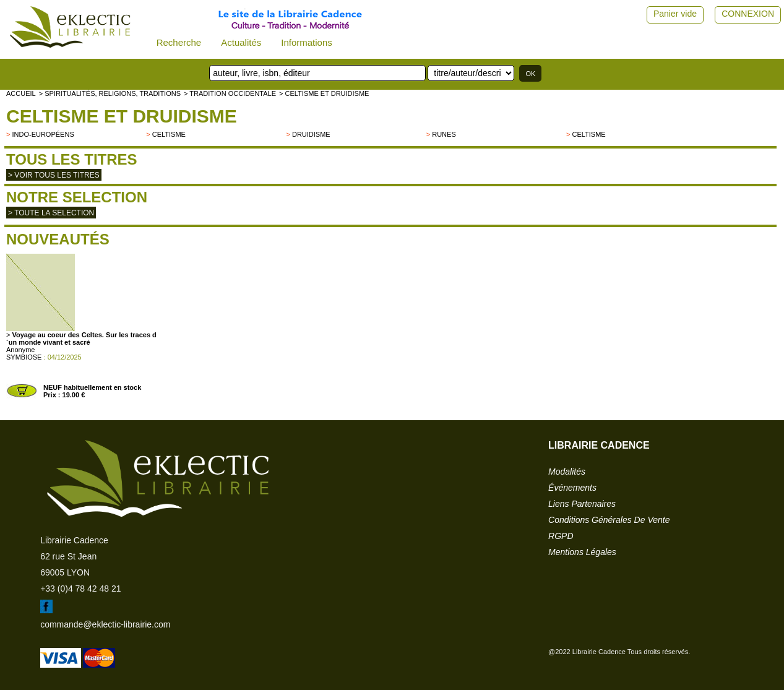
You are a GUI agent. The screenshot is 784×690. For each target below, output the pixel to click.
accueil (21, 93)
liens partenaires (582, 504)
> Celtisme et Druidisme (324, 93)
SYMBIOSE (24, 357)
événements (572, 488)
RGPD (561, 536)
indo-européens (43, 134)
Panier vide (675, 14)
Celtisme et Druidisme (122, 116)
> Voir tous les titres (54, 175)
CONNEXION (748, 14)
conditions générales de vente (609, 520)
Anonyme (20, 350)
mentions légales (582, 552)
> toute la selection (51, 213)
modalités (567, 472)
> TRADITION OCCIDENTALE (230, 93)
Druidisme (311, 134)
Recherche (179, 42)
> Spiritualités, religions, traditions (110, 93)
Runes (444, 134)
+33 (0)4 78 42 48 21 (80, 589)
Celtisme (169, 134)
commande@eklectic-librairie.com (105, 624)
